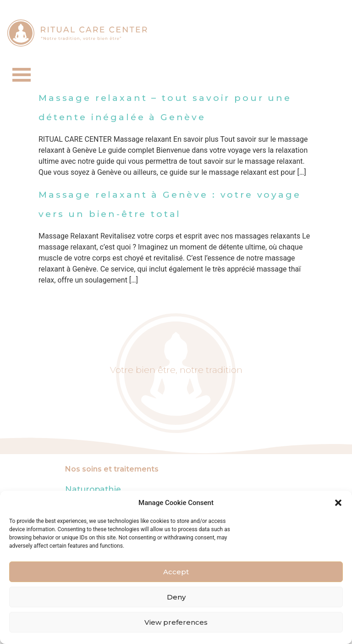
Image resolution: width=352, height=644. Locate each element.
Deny (176, 597)
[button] (338, 503)
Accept (176, 572)
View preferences (176, 622)
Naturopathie (93, 489)
